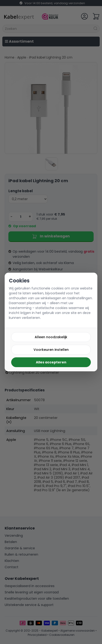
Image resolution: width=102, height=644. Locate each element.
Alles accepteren (51, 362)
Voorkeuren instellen (51, 350)
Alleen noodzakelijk (51, 337)
